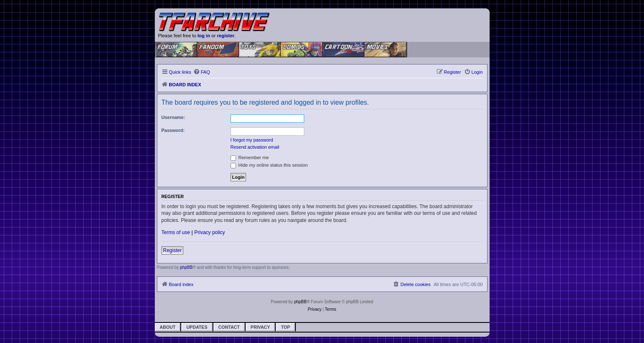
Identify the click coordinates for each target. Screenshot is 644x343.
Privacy (260, 327)
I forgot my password (252, 140)
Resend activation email (255, 147)
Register (173, 250)
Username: (173, 117)
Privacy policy (209, 232)
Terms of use (176, 232)
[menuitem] (202, 72)
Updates (197, 327)
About (168, 327)
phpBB (186, 267)
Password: (173, 130)
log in (204, 36)
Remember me (250, 157)
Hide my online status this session (269, 165)
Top (285, 327)
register (226, 36)
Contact (229, 327)
